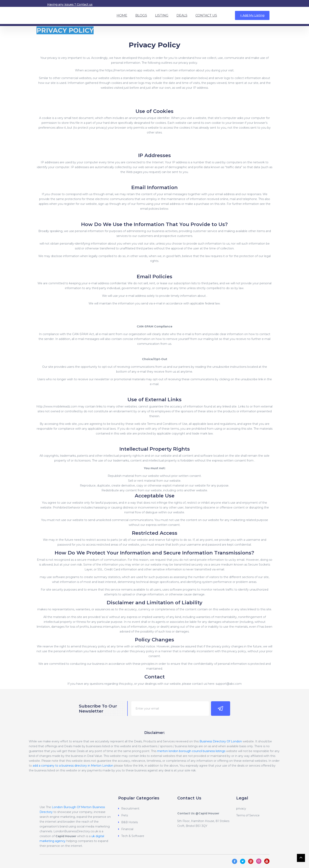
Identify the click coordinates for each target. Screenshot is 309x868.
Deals (182, 15)
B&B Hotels (129, 822)
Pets (125, 815)
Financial (127, 829)
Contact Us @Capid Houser (198, 813)
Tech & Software (133, 836)
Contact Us (206, 15)
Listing (162, 15)
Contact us (85, 4)
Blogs (141, 15)
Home (122, 15)
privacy (241, 809)
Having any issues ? (62, 4)
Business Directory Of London (221, 741)
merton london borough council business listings (191, 751)
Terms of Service (248, 815)
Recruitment (130, 809)
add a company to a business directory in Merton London (73, 766)
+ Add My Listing (252, 15)
